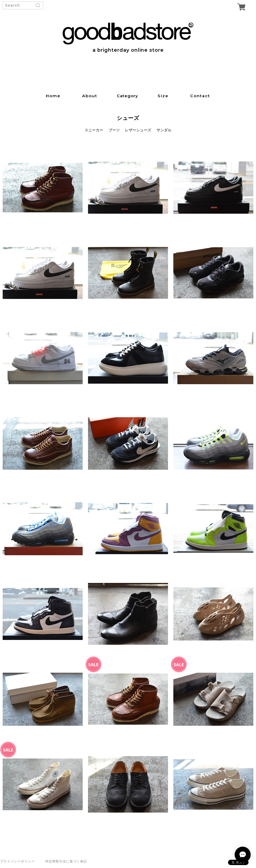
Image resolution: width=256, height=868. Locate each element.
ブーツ (114, 130)
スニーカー (94, 130)
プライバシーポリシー (17, 861)
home (53, 96)
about (90, 96)
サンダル (164, 130)
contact (200, 96)
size (163, 96)
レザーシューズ (138, 130)
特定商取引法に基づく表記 (66, 861)
